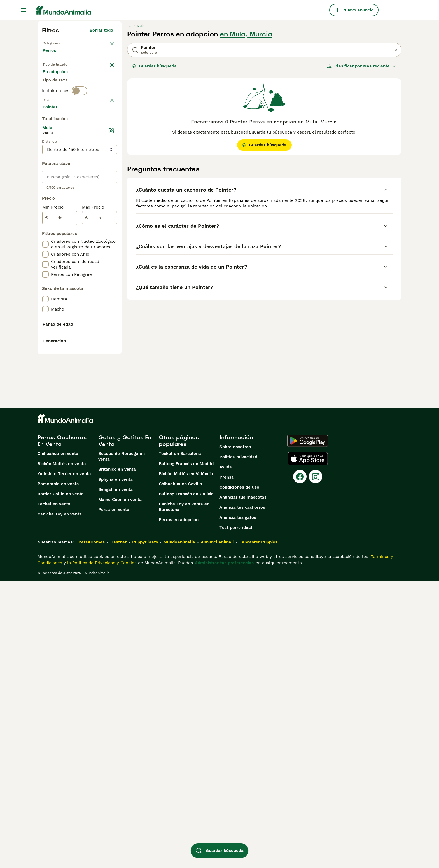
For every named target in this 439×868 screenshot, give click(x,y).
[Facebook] (300, 763)
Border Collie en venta (61, 781)
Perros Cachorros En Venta (62, 727)
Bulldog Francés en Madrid (186, 750)
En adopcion (90, 78)
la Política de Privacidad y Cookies (101, 850)
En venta (56, 78)
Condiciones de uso (239, 774)
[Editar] (111, 281)
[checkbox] (45, 154)
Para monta (59, 92)
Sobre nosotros (235, 734)
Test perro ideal (236, 814)
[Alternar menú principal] (24, 10)
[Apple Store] (308, 745)
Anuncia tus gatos (238, 804)
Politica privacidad (238, 744)
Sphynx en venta (115, 766)
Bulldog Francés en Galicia (186, 781)
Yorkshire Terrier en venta (64, 760)
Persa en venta (114, 796)
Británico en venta (117, 756)
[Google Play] (308, 727)
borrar (107, 125)
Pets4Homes (92, 829)
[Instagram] (316, 763)
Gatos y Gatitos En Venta (125, 727)
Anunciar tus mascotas (243, 784)
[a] (100, 368)
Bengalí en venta (115, 776)
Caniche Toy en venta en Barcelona (184, 794)
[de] (60, 368)
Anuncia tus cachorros (242, 794)
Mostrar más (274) (98, 256)
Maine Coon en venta (120, 786)
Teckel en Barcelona (180, 740)
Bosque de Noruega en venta (122, 743)
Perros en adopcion (179, 806)
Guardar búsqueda (154, 66)
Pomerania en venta (58, 771)
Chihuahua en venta (58, 740)
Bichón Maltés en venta (62, 750)
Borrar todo (101, 30)
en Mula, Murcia (246, 34)
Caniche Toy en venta (60, 801)
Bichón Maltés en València (186, 760)
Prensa (227, 764)
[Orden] (361, 66)
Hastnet (118, 829)
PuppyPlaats (145, 829)
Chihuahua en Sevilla (180, 771)
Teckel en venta (54, 791)
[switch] (80, 113)
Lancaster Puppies (258, 829)
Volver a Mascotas (61, 43)
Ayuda (226, 754)
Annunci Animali (217, 829)
